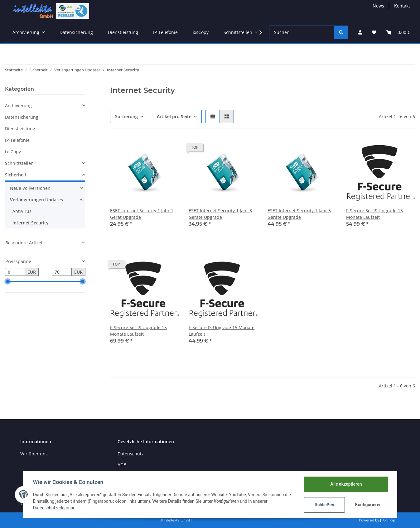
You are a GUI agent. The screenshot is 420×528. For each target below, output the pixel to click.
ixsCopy (13, 152)
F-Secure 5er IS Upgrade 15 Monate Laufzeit (138, 331)
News (378, 6)
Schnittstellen (19, 163)
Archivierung (18, 106)
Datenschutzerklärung (55, 508)
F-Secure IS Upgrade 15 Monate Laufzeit (222, 331)
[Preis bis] (62, 272)
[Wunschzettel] (374, 32)
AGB (122, 465)
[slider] (7, 282)
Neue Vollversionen (30, 188)
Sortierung (126, 116)
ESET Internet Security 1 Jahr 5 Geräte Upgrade (299, 214)
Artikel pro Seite (174, 116)
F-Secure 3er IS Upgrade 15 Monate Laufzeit (374, 214)
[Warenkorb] (398, 32)
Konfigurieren (368, 505)
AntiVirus (22, 211)
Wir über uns (34, 454)
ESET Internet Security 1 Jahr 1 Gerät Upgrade (142, 214)
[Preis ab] (15, 272)
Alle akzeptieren (346, 484)
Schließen (324, 505)
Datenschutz (131, 454)
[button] (360, 32)
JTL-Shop (388, 520)
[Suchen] (302, 32)
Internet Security (31, 223)
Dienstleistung (20, 129)
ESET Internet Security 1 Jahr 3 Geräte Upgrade (220, 214)
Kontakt (402, 6)
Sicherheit (16, 175)
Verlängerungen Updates (36, 200)
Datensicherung (22, 117)
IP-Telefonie (17, 140)
